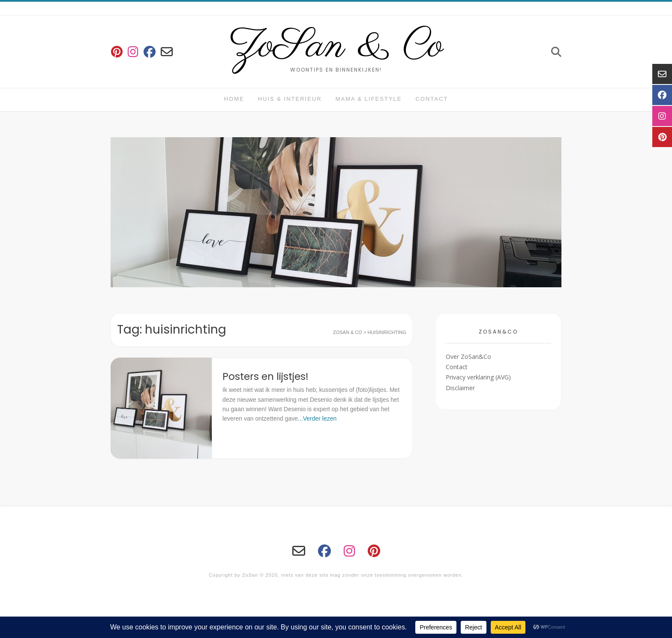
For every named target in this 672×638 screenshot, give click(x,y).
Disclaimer (460, 388)
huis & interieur (290, 99)
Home (234, 99)
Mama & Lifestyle (369, 99)
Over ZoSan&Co (468, 357)
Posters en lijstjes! (265, 376)
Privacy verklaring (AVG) (478, 377)
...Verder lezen (317, 418)
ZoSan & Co (336, 46)
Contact (432, 99)
